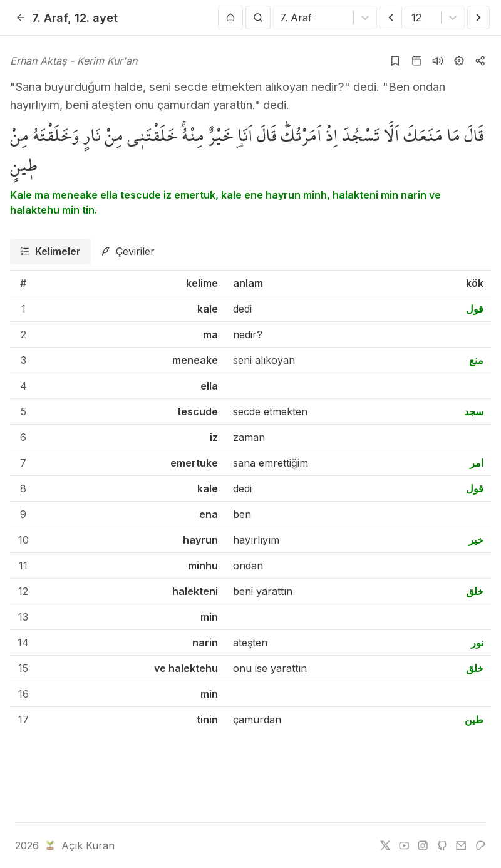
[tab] (50, 251)
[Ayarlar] (459, 61)
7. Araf (50, 18)
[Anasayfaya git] (230, 18)
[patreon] (480, 845)
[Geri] (21, 18)
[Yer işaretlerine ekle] (395, 61)
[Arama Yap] (258, 18)
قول (475, 309)
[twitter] (385, 845)
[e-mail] (461, 845)
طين (474, 720)
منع (476, 360)
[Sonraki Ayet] (478, 18)
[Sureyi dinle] (438, 61)
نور (477, 643)
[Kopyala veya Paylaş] (480, 61)
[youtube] (404, 845)
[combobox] (281, 18)
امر (477, 463)
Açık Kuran (79, 845)
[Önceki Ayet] (391, 18)
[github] (442, 845)
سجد (474, 411)
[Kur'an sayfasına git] (416, 61)
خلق (475, 591)
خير (476, 540)
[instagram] (423, 845)
